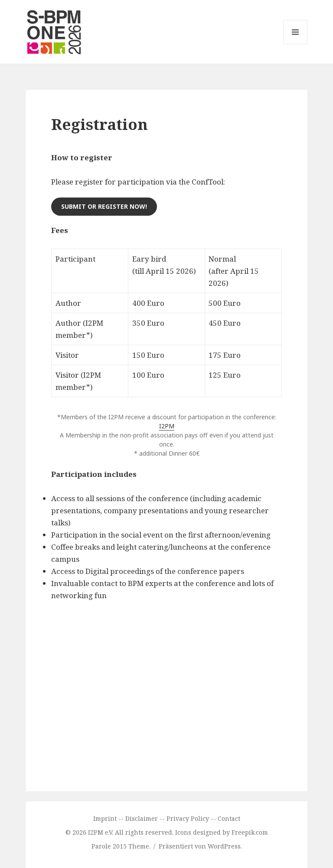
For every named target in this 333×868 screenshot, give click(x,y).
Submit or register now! (104, 206)
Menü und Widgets (295, 44)
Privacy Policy (188, 818)
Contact (229, 818)
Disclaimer (142, 818)
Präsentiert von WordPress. (200, 846)
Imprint (105, 818)
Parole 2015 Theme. (122, 846)
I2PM (167, 426)
